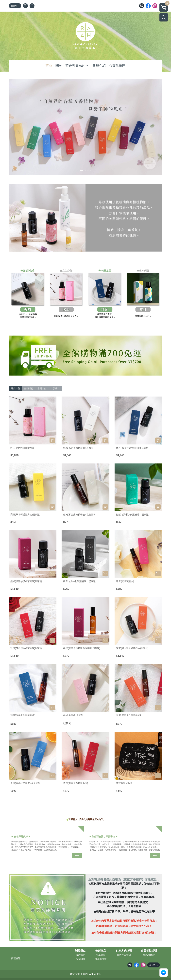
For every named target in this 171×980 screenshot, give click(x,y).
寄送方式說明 (124, 955)
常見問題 (80, 959)
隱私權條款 (149, 955)
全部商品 (101, 951)
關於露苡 (80, 951)
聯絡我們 (80, 955)
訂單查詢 (101, 955)
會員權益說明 (149, 951)
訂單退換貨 (101, 959)
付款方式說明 (124, 951)
